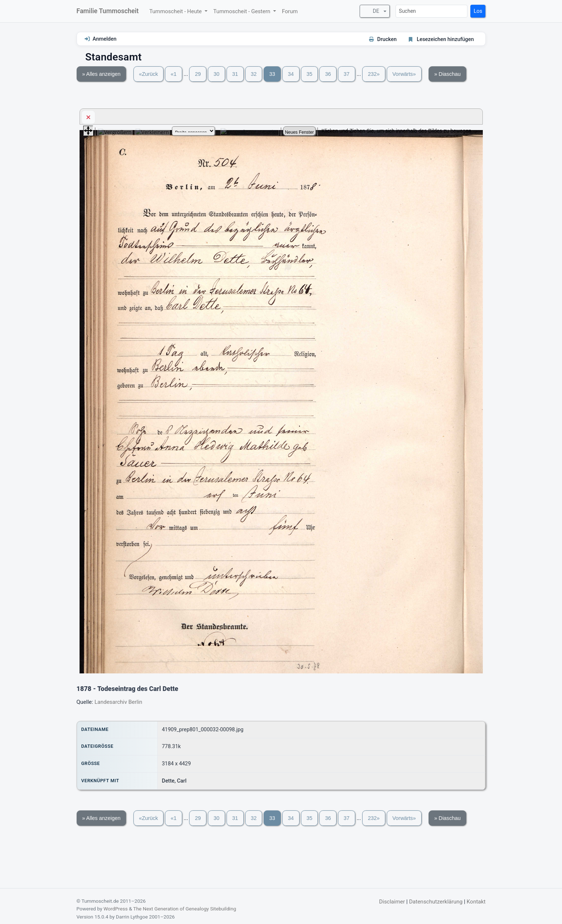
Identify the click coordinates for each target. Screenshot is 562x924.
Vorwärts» (404, 74)
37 (346, 74)
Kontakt (476, 902)
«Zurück (148, 74)
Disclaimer (392, 902)
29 (198, 74)
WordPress (115, 909)
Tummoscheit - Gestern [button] (243, 11)
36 (328, 74)
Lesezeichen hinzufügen (445, 39)
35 (309, 74)
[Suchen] (431, 11)
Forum (290, 11)
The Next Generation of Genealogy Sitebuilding (185, 909)
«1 (174, 74)
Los (478, 11)
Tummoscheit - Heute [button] (176, 11)
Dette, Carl (174, 781)
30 (217, 74)
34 (291, 74)
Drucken (387, 39)
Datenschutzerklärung (436, 902)
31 (235, 74)
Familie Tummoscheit (108, 11)
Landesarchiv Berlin (119, 702)
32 (254, 74)
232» (374, 74)
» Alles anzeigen (101, 74)
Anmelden (105, 39)
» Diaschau (448, 74)
